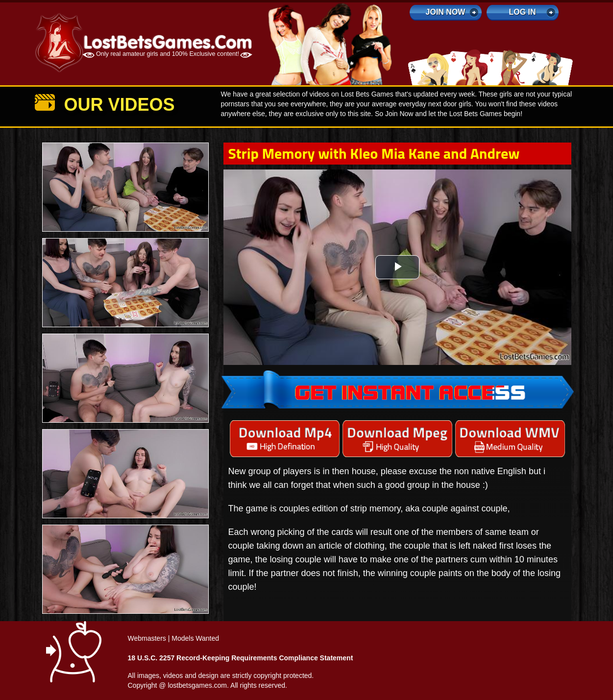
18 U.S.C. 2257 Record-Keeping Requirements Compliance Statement (241, 658)
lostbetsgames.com (197, 685)
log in (522, 12)
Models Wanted (195, 638)
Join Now (446, 12)
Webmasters (147, 638)
